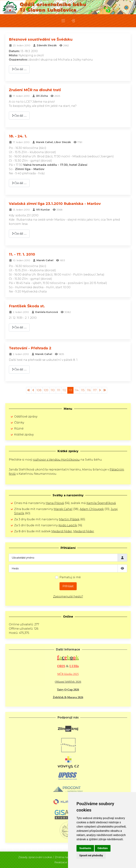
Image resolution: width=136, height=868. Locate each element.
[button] (63, 21)
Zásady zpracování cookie (35, 856)
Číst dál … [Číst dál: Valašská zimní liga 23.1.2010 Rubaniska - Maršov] (19, 234)
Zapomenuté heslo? (68, 596)
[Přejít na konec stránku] (104, 390)
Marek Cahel (63, 509)
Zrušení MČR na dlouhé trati (35, 90)
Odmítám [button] (103, 848)
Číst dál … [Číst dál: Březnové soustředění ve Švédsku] (19, 69)
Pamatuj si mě (70, 577)
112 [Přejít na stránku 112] (64, 390)
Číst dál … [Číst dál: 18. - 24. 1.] (19, 183)
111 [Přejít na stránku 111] (59, 390)
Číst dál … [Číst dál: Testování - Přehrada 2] (19, 369)
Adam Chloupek (92, 509)
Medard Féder (62, 531)
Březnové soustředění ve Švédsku (41, 39)
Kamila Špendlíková (101, 503)
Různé (19, 429)
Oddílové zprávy (26, 417)
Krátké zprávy (24, 435)
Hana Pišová (55, 503)
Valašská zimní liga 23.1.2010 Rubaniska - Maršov (55, 204)
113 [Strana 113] (70, 390)
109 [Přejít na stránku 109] (46, 390)
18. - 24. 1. (18, 136)
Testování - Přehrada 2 (30, 348)
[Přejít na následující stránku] (100, 390)
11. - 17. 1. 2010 (22, 254)
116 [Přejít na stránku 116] (89, 390)
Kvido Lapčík (68, 525)
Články (19, 423)
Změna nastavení (66, 856)
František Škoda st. (27, 306)
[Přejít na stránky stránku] (33, 390)
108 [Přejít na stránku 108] (39, 390)
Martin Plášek (69, 519)
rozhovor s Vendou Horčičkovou (56, 460)
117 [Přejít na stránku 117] (95, 390)
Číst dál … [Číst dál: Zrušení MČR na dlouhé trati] (19, 116)
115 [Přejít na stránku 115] (83, 390)
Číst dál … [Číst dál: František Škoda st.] (19, 327)
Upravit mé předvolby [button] (91, 855)
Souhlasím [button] (85, 848)
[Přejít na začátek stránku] (29, 390)
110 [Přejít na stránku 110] (53, 390)
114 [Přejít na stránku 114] (77, 390)
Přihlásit (68, 586)
